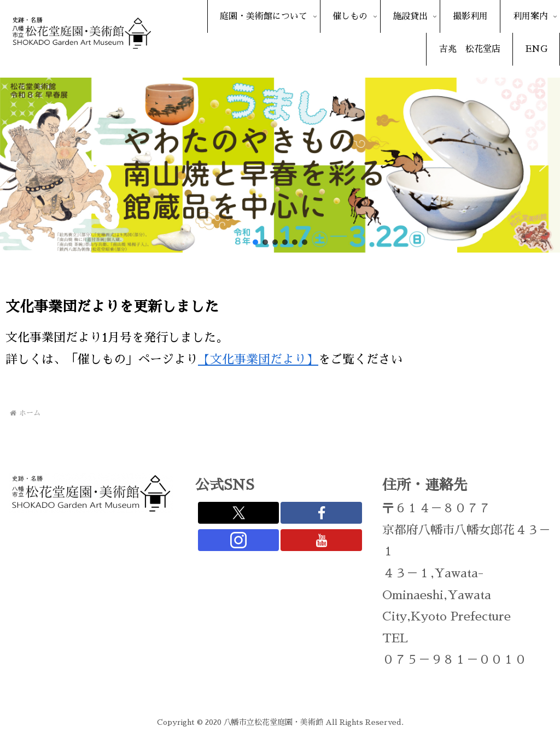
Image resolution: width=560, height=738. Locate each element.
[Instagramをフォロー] (238, 540)
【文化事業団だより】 (258, 360)
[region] (280, 165)
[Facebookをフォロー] (321, 513)
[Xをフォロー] (238, 513)
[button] (17, 165)
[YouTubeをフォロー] (321, 540)
